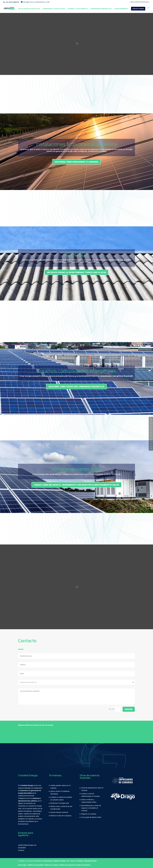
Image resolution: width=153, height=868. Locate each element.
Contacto (21, 850)
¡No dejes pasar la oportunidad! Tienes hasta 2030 (76, 272)
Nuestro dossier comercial (59, 812)
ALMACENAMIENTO (121, 9)
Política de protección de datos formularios (75, 865)
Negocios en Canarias (89, 814)
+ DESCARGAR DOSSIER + (139, 2)
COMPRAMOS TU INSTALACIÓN (54, 9)
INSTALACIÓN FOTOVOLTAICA (29, 9)
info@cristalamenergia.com (27, 845)
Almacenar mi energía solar (60, 803)
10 (151, 442)
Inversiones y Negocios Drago (55, 861)
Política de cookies (51, 865)
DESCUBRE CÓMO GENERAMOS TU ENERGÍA (77, 162)
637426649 (22, 848)
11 (151, 444)
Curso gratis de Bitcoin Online (91, 817)
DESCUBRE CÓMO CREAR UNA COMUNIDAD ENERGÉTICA (76, 387)
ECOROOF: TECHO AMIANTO (78, 9)
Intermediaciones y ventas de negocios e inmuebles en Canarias (91, 808)
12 (151, 446)
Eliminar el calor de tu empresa (61, 816)
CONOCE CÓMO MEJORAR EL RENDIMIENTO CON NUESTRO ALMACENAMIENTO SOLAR (76, 485)
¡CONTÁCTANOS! (138, 9)
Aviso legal (22, 865)
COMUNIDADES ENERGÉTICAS (101, 9)
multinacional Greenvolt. (26, 796)
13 (151, 448)
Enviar (129, 709)
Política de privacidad (35, 865)
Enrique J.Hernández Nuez (87, 861)
